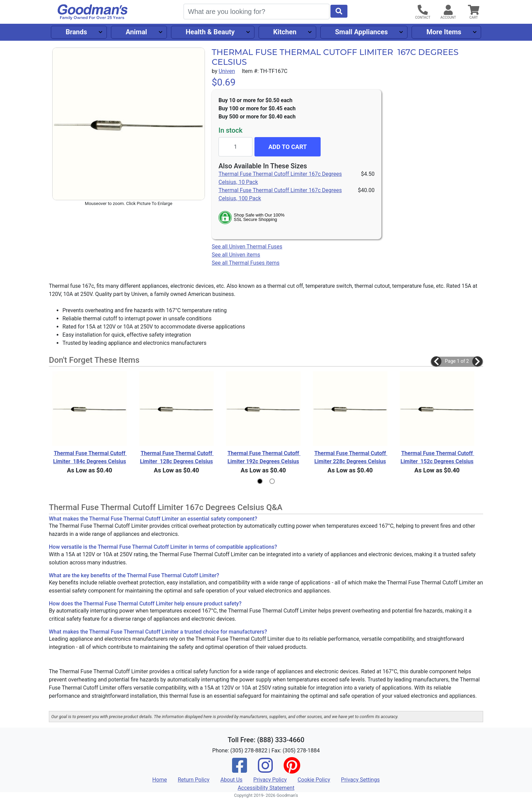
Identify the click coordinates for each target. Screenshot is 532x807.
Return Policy (194, 780)
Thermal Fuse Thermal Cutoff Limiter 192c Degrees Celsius (264, 457)
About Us (231, 780)
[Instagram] (265, 770)
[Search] (256, 12)
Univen (227, 71)
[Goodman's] (93, 12)
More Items (444, 32)
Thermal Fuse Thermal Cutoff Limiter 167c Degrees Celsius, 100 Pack (280, 194)
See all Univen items (236, 255)
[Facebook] (240, 770)
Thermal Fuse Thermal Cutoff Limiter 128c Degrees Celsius (177, 457)
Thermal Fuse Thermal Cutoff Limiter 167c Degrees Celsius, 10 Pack (280, 178)
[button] (436, 361)
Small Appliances (362, 32)
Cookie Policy (314, 780)
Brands (76, 32)
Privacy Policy (270, 780)
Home (160, 780)
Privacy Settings (360, 780)
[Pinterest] (292, 770)
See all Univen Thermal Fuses (247, 247)
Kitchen (285, 32)
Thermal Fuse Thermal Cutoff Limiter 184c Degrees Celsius (90, 457)
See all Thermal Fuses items (246, 263)
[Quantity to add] (235, 147)
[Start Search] (339, 11)
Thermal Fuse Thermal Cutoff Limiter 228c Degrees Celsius (351, 457)
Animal (136, 32)
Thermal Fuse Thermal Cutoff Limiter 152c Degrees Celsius (437, 457)
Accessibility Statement (266, 788)
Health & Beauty (210, 32)
